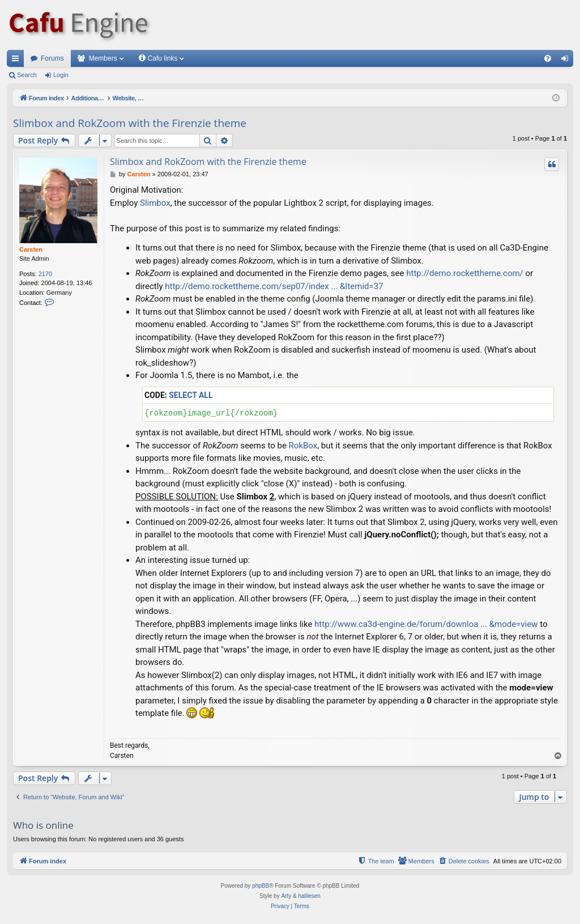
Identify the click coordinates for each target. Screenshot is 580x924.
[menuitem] (548, 58)
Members (103, 58)
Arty (286, 896)
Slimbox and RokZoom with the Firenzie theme (130, 123)
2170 (45, 274)
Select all (191, 395)
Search (27, 75)
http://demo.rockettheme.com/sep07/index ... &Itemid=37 (274, 286)
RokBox (303, 446)
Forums (52, 58)
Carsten (31, 249)
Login (61, 75)
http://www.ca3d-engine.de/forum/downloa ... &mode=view (426, 624)
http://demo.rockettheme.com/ (465, 273)
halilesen (309, 896)
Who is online (43, 825)
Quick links (18, 61)
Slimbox (155, 203)
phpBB (261, 886)
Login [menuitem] (567, 61)
